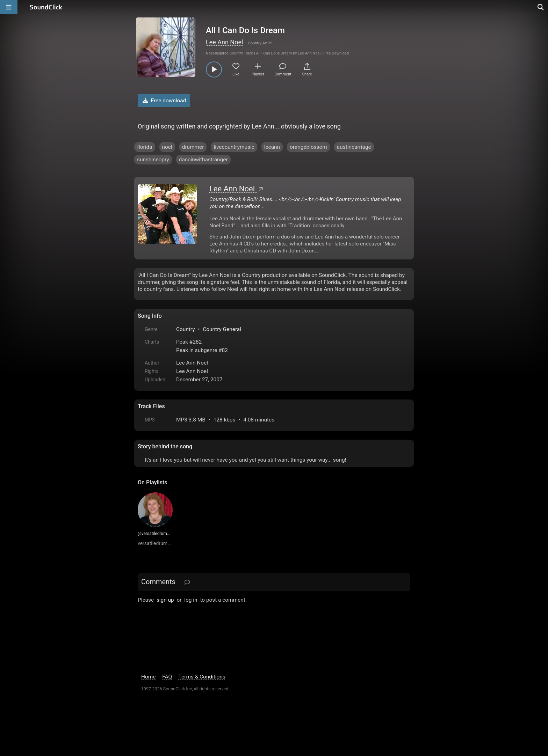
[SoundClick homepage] (46, 7)
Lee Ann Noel (224, 42)
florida (145, 147)
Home (148, 677)
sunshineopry (153, 160)
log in (191, 600)
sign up (165, 600)
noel (167, 147)
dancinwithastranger (203, 160)
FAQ (167, 677)
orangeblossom (308, 147)
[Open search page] (541, 7)
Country (185, 329)
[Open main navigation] (9, 7)
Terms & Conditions (202, 677)
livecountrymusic (234, 147)
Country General (222, 329)
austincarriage (354, 147)
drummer (193, 147)
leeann (272, 147)
